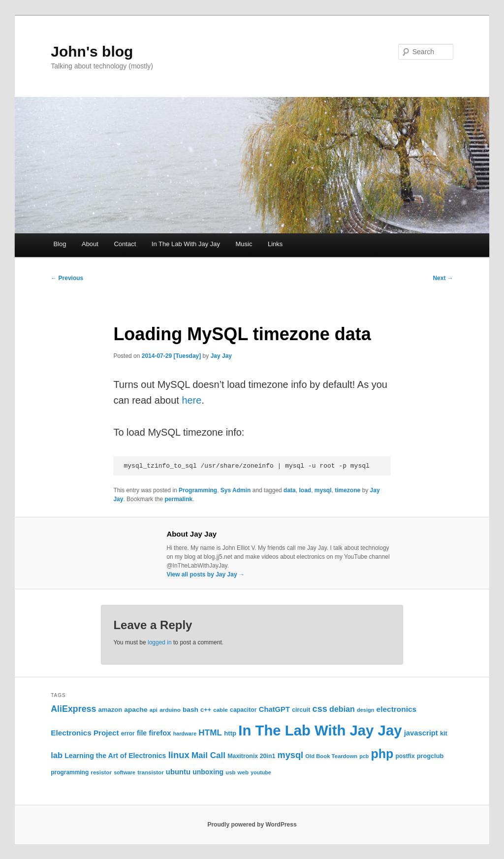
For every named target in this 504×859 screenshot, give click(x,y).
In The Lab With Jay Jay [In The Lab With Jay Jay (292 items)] (320, 730)
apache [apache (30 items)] (136, 710)
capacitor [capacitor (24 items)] (243, 710)
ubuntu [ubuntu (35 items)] (178, 772)
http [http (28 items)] (230, 733)
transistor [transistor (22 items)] (151, 772)
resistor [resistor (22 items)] (101, 772)
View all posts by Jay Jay (205, 574)
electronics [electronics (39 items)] (397, 709)
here (191, 400)
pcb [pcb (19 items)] (364, 756)
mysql (323, 490)
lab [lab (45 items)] (57, 755)
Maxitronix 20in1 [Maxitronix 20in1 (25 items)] (251, 756)
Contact (125, 244)
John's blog (92, 51)
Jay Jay (221, 356)
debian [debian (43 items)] (342, 709)
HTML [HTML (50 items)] (210, 732)
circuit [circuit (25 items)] (301, 710)
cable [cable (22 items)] (220, 710)
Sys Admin (236, 490)
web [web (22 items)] (243, 772)
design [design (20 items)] (365, 710)
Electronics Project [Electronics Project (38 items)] (85, 733)
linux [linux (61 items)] (179, 755)
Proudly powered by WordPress (252, 825)
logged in (160, 642)
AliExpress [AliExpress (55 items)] (73, 709)
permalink (178, 499)
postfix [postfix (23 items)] (405, 756)
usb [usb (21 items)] (230, 772)
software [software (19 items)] (125, 772)
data (290, 490)
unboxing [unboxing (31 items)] (208, 772)
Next (443, 278)
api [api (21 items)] (154, 710)
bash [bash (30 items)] (190, 710)
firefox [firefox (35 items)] (160, 733)
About (90, 244)
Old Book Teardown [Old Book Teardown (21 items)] (331, 756)
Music (244, 244)
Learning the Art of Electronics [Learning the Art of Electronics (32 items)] (115, 756)
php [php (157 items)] (382, 754)
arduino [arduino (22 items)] (170, 710)
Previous (67, 278)
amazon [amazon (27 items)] (110, 710)
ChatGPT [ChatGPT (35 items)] (274, 709)
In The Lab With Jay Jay (186, 244)
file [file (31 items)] (142, 733)
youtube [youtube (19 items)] (261, 772)
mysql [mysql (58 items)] (290, 755)
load (305, 490)
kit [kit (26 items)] (444, 733)
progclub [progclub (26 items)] (430, 756)
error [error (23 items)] (128, 733)
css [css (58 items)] (320, 709)
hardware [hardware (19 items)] (185, 733)
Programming (198, 490)
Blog (60, 244)
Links (275, 244)
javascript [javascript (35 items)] (421, 733)
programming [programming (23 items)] (70, 772)
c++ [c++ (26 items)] (206, 710)
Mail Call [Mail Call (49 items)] (208, 755)
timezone (347, 490)
